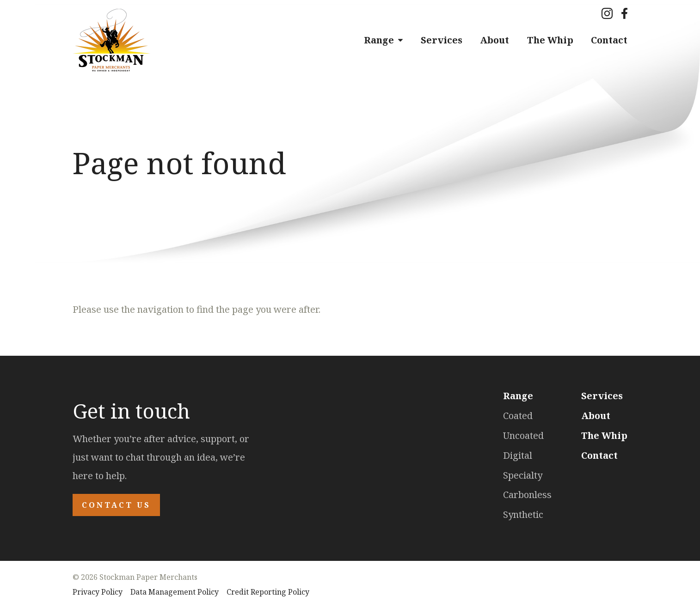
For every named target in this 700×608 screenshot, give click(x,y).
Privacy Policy (98, 592)
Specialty (523, 475)
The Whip (550, 40)
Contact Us (116, 505)
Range (379, 40)
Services (442, 40)
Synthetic (523, 514)
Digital (518, 455)
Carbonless (527, 495)
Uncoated (523, 435)
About (494, 40)
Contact (609, 40)
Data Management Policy (175, 592)
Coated (518, 416)
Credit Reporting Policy (268, 592)
